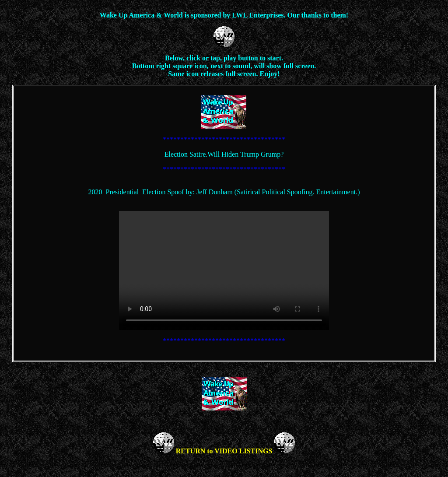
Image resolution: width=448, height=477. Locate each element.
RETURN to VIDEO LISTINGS (224, 451)
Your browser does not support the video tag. (224, 270)
